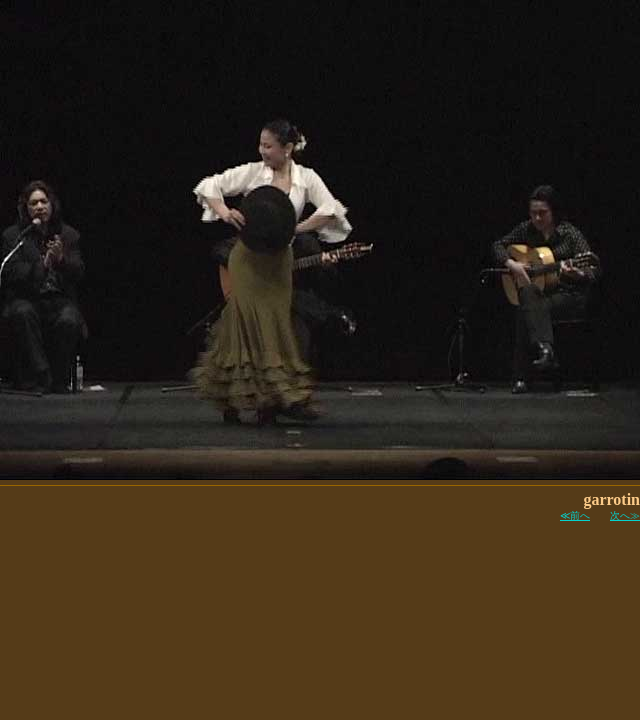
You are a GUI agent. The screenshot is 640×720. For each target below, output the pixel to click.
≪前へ (575, 515)
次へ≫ (625, 515)
